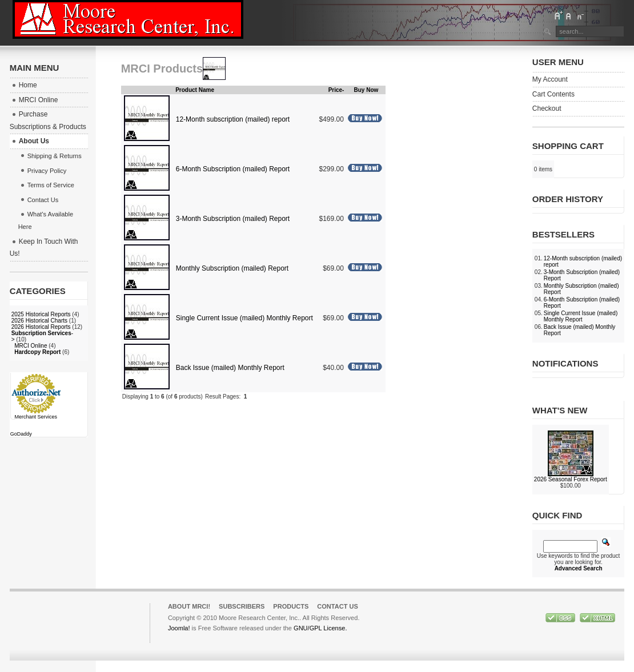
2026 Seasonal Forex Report (571, 479)
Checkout (547, 108)
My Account (550, 79)
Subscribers (242, 606)
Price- (336, 90)
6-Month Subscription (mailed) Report (233, 169)
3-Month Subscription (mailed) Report (233, 219)
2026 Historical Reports (41, 327)
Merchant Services (36, 417)
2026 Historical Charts (39, 321)
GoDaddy (21, 434)
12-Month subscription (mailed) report (233, 119)
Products (291, 606)
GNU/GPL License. (320, 628)
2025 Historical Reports (41, 314)
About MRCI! (189, 606)
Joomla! (179, 628)
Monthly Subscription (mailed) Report (232, 268)
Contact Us (338, 606)
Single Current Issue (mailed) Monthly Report (244, 318)
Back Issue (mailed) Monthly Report (230, 368)
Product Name (195, 90)
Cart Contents (553, 94)
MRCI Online (31, 346)
